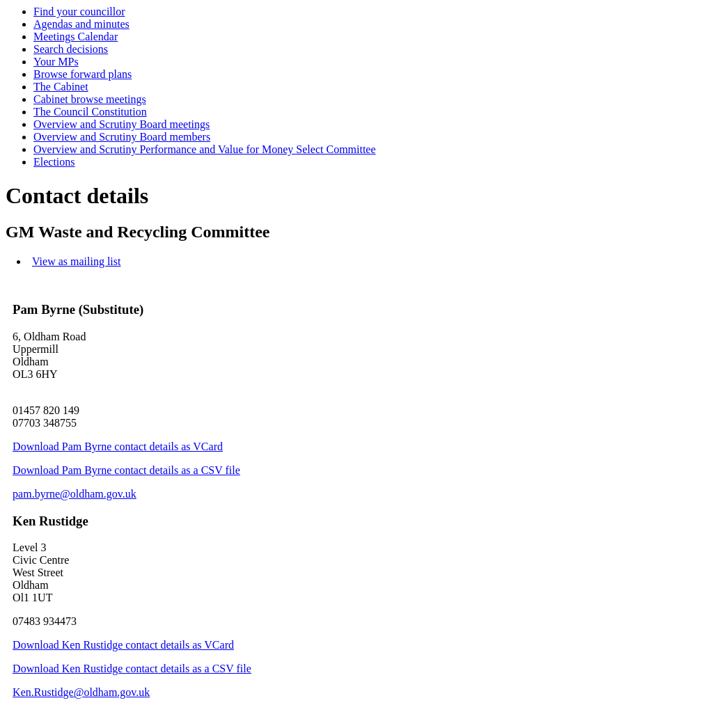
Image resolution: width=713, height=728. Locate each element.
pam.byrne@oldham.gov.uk (75, 494)
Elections (54, 162)
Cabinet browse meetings (90, 99)
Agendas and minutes (81, 24)
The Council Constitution (90, 112)
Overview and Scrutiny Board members (122, 137)
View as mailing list (76, 261)
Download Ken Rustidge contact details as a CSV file (132, 668)
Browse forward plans (83, 74)
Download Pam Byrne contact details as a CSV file (126, 470)
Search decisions (71, 49)
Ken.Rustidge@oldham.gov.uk (81, 692)
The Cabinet (61, 87)
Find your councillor (79, 11)
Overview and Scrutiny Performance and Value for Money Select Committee (205, 149)
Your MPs (56, 62)
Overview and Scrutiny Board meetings (122, 124)
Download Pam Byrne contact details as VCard (118, 446)
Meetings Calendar (76, 37)
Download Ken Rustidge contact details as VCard (123, 645)
